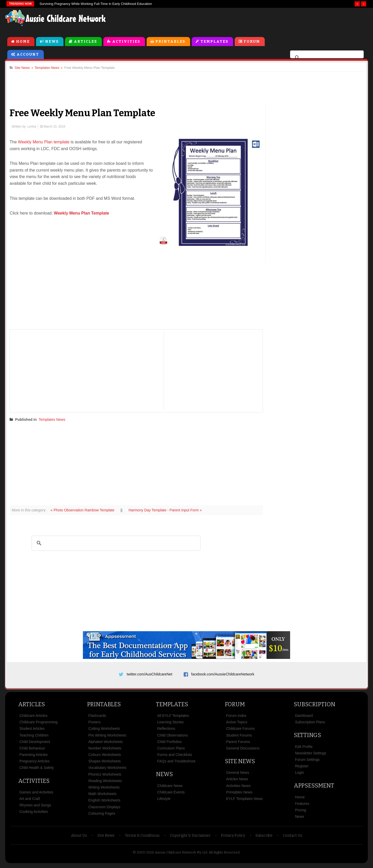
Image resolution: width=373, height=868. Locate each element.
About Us (79, 838)
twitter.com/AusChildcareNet (149, 675)
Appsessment (314, 788)
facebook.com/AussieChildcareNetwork (223, 675)
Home (23, 42)
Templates (214, 42)
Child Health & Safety (37, 770)
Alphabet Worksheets (106, 744)
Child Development (35, 744)
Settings (307, 737)
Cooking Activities (34, 814)
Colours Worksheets (105, 757)
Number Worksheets (105, 751)
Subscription (314, 707)
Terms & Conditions (142, 838)
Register (302, 768)
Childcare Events (171, 795)
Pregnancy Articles (34, 763)
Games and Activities (36, 795)
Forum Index (236, 718)
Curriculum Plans (171, 751)
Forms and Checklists (175, 757)
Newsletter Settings (311, 755)
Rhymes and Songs (35, 807)
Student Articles (32, 731)
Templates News (54, 420)
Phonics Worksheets (105, 777)
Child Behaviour (32, 751)
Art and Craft (30, 801)
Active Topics (237, 724)
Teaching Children (34, 738)
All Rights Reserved (224, 855)
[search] (326, 58)
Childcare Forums (240, 731)
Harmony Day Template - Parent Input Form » (167, 511)
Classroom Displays (104, 809)
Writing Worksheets (104, 790)
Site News (240, 764)
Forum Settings (307, 762)
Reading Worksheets (105, 783)
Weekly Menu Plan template (46, 142)
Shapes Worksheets (105, 763)
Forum (252, 42)
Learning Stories (170, 724)
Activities (126, 42)
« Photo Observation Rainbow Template (85, 511)
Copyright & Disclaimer (190, 838)
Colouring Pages (102, 816)
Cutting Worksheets (104, 731)
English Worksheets (104, 803)
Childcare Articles (33, 718)
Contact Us (293, 838)
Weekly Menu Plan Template (84, 214)
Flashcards (97, 718)
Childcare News (170, 788)
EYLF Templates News (244, 801)
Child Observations (173, 738)
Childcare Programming (38, 724)
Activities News (238, 788)
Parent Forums (238, 744)
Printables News (239, 795)
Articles (85, 42)
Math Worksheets (102, 796)
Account (28, 55)
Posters (94, 724)
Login (299, 775)
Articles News (237, 782)
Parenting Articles (34, 757)
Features (302, 806)
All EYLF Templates (173, 718)
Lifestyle (164, 801)
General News (238, 775)
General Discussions (243, 751)
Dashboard (304, 718)
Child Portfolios (169, 744)
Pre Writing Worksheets (107, 738)
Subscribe (264, 838)
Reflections (166, 731)
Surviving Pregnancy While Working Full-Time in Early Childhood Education (96, 4)
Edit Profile (304, 749)
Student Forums (239, 738)
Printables (170, 42)
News (52, 42)
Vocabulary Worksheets (107, 770)
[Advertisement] (250, 20)
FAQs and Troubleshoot (176, 763)
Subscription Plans (310, 724)
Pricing (301, 812)
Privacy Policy (233, 838)
